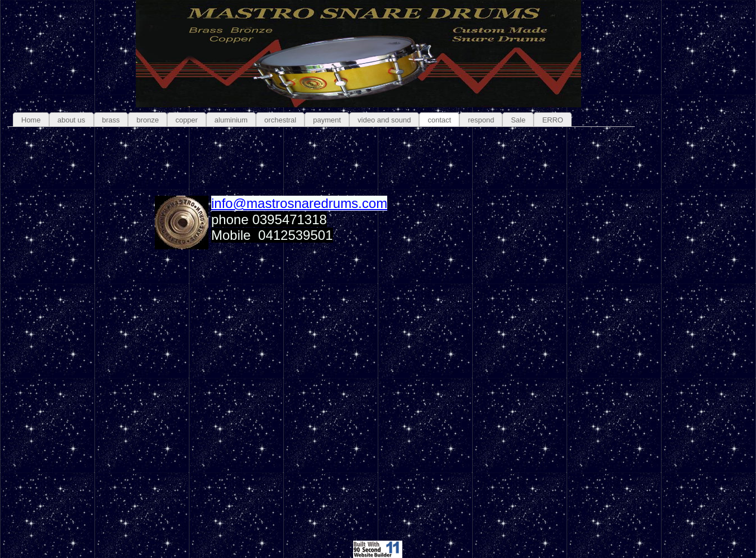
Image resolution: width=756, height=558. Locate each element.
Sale (518, 120)
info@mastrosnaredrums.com (299, 203)
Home (31, 120)
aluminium (231, 120)
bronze (148, 120)
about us (72, 120)
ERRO (553, 120)
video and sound (384, 120)
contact (439, 120)
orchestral (280, 120)
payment (327, 120)
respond (481, 120)
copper (187, 120)
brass (111, 120)
